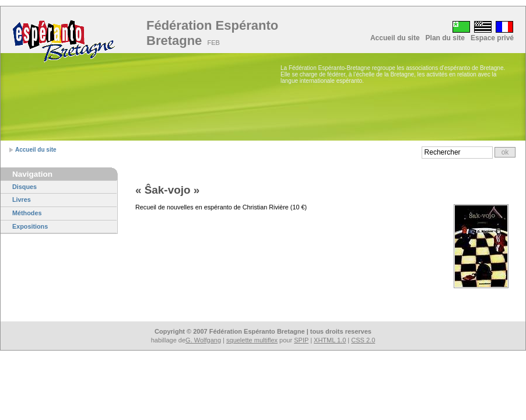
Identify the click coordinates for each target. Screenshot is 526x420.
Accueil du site (395, 38)
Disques (24, 187)
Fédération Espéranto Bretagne (212, 33)
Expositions (30, 226)
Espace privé (492, 38)
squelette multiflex (252, 340)
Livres (22, 199)
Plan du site (445, 38)
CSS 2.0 (363, 340)
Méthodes (27, 213)
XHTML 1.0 (330, 340)
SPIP (301, 340)
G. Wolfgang (203, 340)
